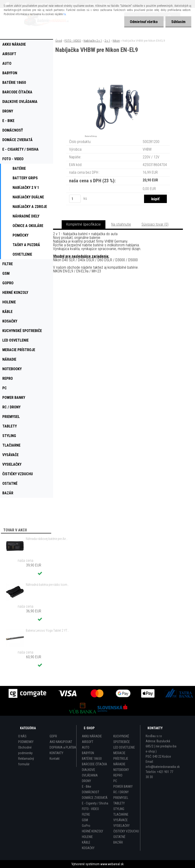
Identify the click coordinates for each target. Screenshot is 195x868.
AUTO (86, 747)
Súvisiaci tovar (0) (155, 224)
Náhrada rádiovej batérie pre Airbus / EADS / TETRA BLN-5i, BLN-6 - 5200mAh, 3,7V (47, 539)
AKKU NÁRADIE (92, 736)
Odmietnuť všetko (144, 22)
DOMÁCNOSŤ (91, 792)
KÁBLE (86, 842)
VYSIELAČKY (121, 826)
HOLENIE (87, 837)
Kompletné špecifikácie (84, 224)
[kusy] (75, 199)
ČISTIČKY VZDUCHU (126, 831)
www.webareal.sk (112, 864)
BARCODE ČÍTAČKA (94, 764)
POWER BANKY (123, 787)
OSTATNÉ (119, 837)
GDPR (53, 736)
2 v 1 (107, 41)
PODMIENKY (26, 742)
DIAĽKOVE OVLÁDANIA (90, 773)
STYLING (119, 809)
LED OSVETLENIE (124, 747)
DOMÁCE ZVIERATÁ (95, 798)
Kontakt (55, 759)
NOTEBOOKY (121, 770)
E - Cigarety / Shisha (95, 803)
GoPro (86, 826)
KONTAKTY (56, 753)
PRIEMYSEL (121, 798)
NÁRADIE (119, 764)
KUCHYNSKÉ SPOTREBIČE (122, 739)
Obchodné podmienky (25, 750)
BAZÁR (118, 842)
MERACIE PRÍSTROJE (121, 756)
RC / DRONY (121, 792)
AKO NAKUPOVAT (61, 742)
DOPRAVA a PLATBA (63, 747)
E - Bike (87, 787)
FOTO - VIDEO (73, 41)
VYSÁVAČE (121, 820)
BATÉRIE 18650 (92, 759)
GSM (85, 820)
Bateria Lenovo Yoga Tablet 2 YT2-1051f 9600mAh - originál (47, 631)
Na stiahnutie (121, 224)
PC (115, 781)
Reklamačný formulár (26, 761)
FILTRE (86, 814)
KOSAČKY (88, 848)
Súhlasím (178, 22)
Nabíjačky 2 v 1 (93, 41)
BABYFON (88, 753)
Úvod (59, 41)
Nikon (116, 41)
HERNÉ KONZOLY (92, 831)
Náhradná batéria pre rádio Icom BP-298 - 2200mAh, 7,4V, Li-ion (47, 585)
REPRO (118, 775)
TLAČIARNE (121, 814)
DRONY (86, 781)
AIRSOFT (88, 742)
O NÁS (22, 736)
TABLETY (119, 803)
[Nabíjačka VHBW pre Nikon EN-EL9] (118, 72)
